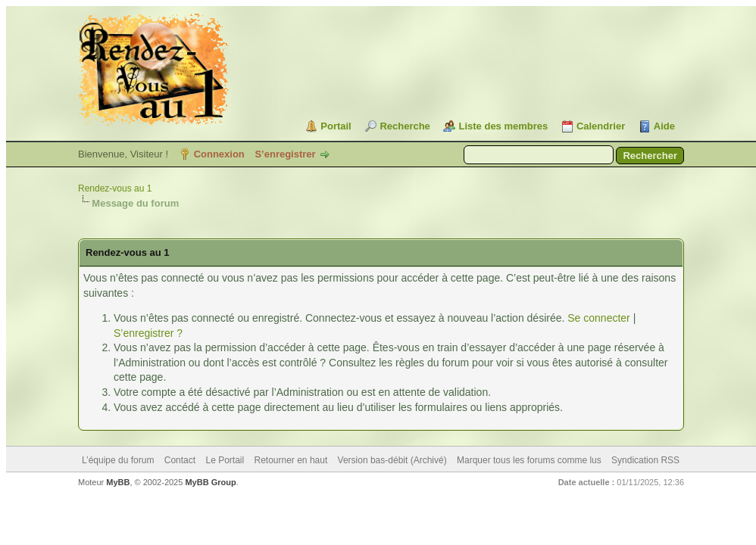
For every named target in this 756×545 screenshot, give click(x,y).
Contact (180, 460)
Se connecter (599, 318)
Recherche (405, 126)
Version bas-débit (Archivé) (392, 460)
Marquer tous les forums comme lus (529, 460)
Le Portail (225, 460)
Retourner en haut (291, 460)
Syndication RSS (645, 460)
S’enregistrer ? (148, 333)
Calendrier (601, 126)
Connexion (219, 154)
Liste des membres (503, 126)
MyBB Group (210, 482)
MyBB (118, 482)
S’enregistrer (285, 154)
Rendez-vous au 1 (115, 188)
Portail (336, 126)
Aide (664, 126)
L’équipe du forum (118, 460)
